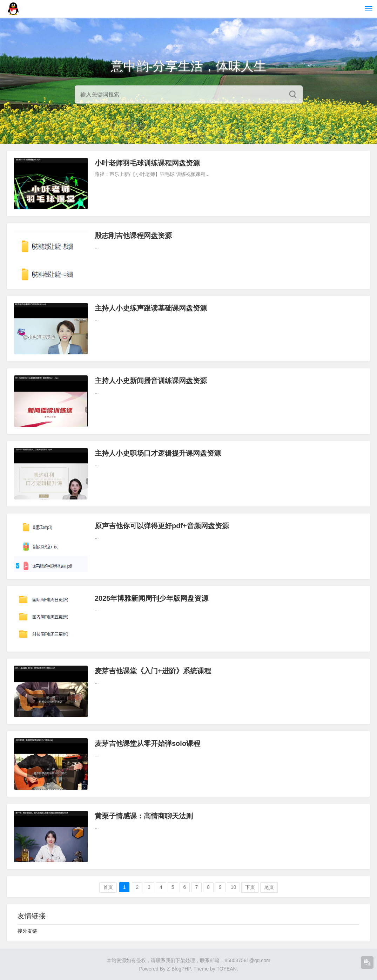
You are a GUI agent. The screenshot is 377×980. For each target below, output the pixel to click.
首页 (108, 887)
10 (234, 887)
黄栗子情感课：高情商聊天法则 (144, 816)
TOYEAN (226, 969)
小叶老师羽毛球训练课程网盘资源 (147, 163)
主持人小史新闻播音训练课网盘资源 (151, 381)
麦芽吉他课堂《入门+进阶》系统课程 (153, 671)
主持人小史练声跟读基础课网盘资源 (151, 308)
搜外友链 (27, 931)
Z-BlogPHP (179, 969)
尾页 (269, 887)
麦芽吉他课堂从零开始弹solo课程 (147, 743)
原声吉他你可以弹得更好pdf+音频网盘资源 (162, 526)
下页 (250, 887)
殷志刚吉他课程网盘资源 (133, 236)
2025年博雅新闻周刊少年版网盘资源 (152, 598)
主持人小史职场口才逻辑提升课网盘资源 (158, 453)
